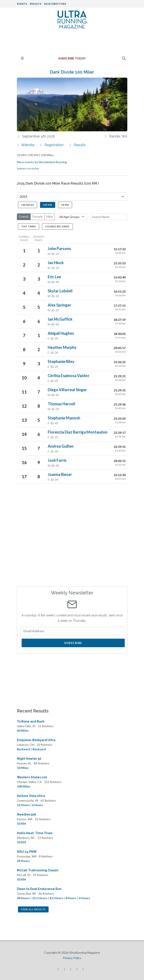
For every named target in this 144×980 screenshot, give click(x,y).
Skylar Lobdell (60, 291)
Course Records (57, 226)
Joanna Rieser (60, 474)
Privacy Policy (72, 958)
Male (50, 217)
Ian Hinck (56, 263)
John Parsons (59, 249)
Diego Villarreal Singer (67, 390)
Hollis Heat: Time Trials (35, 833)
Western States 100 (32, 777)
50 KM (65, 205)
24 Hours (23, 861)
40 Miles (23, 731)
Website (26, 145)
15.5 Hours (40, 898)
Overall (24, 217)
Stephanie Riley (61, 361)
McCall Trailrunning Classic (38, 870)
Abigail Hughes (61, 333)
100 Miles (28, 205)
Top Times (29, 226)
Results (36, 4)
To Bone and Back (31, 721)
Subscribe (73, 643)
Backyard (24, 749)
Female (37, 217)
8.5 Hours (56, 898)
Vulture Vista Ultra (31, 796)
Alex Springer (59, 305)
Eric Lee (54, 277)
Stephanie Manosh (64, 418)
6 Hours (38, 805)
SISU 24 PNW (27, 852)
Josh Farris (57, 460)
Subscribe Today (72, 58)
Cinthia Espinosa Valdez (68, 376)
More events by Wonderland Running (42, 162)
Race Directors (55, 4)
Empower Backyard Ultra (36, 740)
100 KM (48, 205)
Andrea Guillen (61, 446)
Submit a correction (28, 168)
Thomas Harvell (62, 404)
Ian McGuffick (60, 319)
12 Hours (23, 805)
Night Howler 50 (29, 759)
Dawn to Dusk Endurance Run (39, 889)
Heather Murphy (62, 347)
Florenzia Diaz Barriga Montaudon (78, 432)
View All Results (33, 909)
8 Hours (71, 898)
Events (22, 4)
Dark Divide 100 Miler (72, 72)
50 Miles (23, 768)
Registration (51, 145)
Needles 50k (27, 814)
